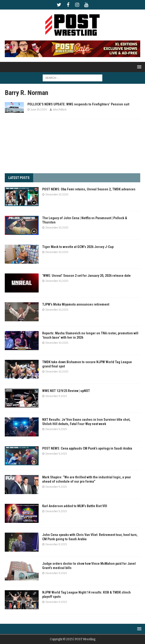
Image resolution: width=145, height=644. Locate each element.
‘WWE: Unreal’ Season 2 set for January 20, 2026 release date (86, 276)
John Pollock (60, 110)
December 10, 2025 (57, 195)
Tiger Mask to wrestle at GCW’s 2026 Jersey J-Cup (78, 247)
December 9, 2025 (56, 396)
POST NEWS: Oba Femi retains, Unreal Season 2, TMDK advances (89, 189)
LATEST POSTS (19, 178)
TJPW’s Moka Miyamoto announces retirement (76, 304)
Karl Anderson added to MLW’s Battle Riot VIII (75, 506)
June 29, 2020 (39, 110)
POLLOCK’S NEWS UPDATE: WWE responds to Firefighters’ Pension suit (78, 104)
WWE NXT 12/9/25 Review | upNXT (66, 391)
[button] (138, 67)
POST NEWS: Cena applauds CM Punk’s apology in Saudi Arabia (87, 448)
